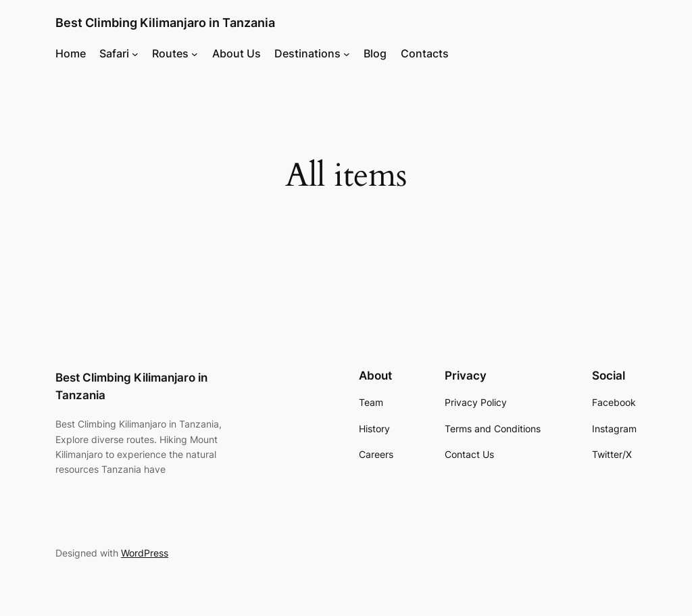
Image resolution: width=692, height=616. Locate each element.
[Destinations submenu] (347, 53)
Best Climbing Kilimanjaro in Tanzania (165, 23)
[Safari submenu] (135, 53)
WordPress (145, 553)
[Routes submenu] (195, 53)
